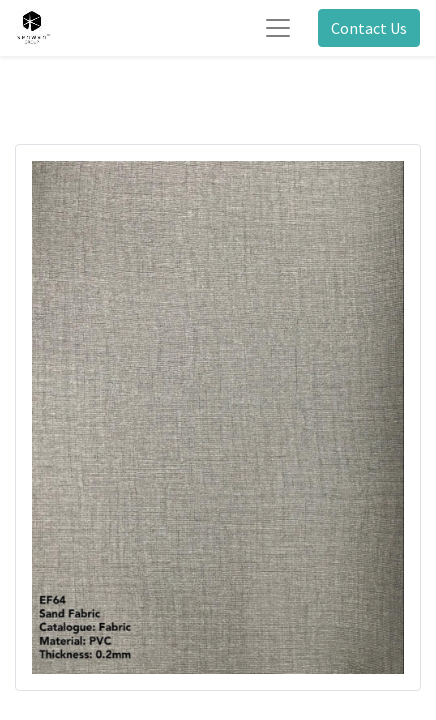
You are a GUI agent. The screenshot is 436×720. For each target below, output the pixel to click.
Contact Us (369, 28)
